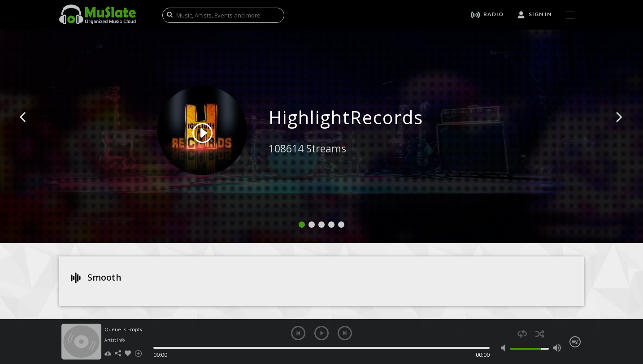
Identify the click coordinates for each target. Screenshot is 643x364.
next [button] (345, 333)
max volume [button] (557, 348)
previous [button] (298, 333)
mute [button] (505, 348)
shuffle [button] (540, 334)
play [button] (321, 333)
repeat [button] (522, 334)
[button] (33, 130)
